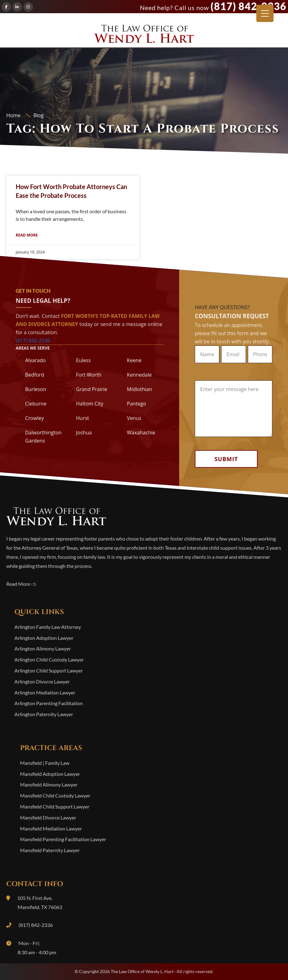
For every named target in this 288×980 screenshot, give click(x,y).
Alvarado (35, 360)
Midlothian (140, 389)
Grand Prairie (91, 389)
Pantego (137, 404)
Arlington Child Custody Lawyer (49, 659)
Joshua (84, 433)
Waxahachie (141, 433)
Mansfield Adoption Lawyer (50, 774)
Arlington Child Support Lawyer (49, 670)
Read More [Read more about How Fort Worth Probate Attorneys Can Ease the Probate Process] (27, 235)
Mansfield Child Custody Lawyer (55, 795)
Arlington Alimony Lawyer (43, 648)
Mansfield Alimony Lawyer (49, 784)
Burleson (36, 389)
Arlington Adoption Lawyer (44, 638)
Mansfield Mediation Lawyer (51, 828)
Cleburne (36, 404)
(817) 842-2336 (248, 6)
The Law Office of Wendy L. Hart (144, 36)
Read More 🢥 (21, 584)
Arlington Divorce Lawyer (42, 681)
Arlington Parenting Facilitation (49, 703)
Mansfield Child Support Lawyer (55, 806)
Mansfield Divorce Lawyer (48, 817)
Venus (134, 418)
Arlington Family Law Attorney (48, 627)
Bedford (35, 375)
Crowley (35, 418)
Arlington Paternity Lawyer (44, 714)
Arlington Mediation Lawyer (45, 692)
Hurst (82, 418)
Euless (83, 360)
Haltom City (90, 404)
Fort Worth (89, 375)
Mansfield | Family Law (45, 763)
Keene (134, 360)
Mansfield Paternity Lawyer (50, 850)
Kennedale (139, 375)
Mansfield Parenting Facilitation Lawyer (63, 839)
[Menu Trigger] (265, 13)
